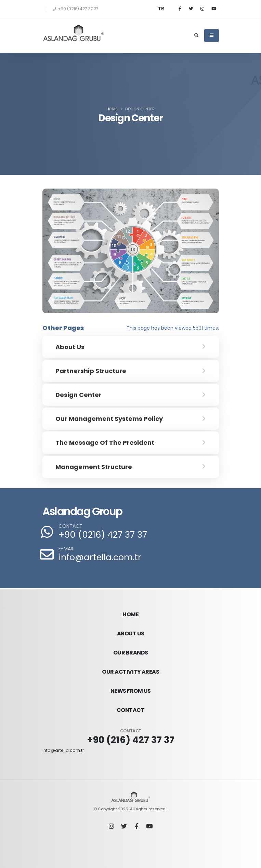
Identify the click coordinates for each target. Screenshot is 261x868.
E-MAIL (66, 549)
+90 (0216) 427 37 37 (103, 535)
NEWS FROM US (131, 691)
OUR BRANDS (131, 653)
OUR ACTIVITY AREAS (130, 672)
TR (161, 9)
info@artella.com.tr (100, 557)
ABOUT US (131, 633)
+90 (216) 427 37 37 (130, 740)
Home (112, 109)
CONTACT (70, 526)
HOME (130, 614)
